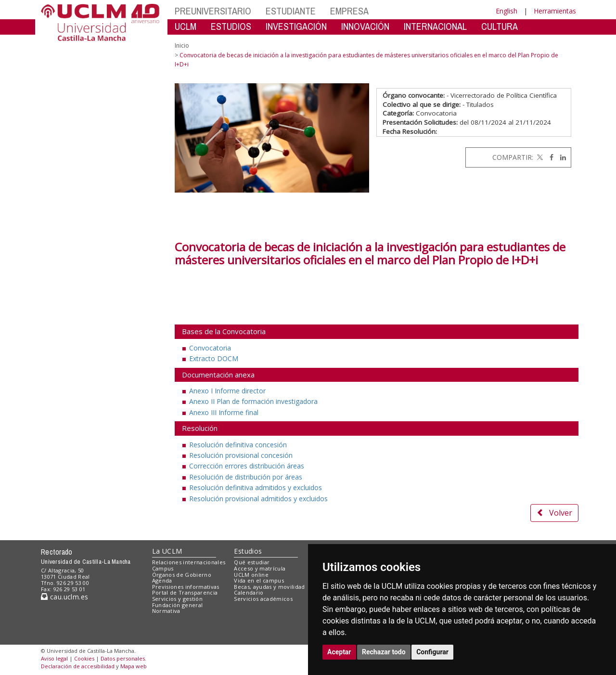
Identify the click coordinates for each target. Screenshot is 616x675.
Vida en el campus (259, 580)
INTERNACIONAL (435, 26)
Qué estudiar (252, 562)
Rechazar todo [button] (384, 652)
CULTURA (500, 26)
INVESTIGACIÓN (296, 26)
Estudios (248, 551)
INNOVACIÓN (365, 26)
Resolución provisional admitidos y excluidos (258, 499)
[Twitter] (539, 157)
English (507, 11)
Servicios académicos (263, 599)
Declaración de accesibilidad (78, 666)
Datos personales (123, 658)
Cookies (84, 658)
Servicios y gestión (177, 599)
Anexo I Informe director (227, 391)
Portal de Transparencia (185, 592)
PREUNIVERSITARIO (213, 11)
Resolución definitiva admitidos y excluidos (256, 487)
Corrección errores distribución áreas (247, 466)
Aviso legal (54, 658)
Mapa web (134, 666)
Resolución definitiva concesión (238, 445)
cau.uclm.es (64, 597)
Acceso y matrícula (260, 568)
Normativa (166, 611)
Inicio (182, 45)
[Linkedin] (561, 157)
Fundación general (178, 605)
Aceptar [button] (339, 652)
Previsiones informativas (186, 587)
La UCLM (167, 551)
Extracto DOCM (214, 358)
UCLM (186, 26)
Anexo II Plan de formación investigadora (253, 401)
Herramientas (555, 11)
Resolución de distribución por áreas (246, 477)
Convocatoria (210, 348)
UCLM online (251, 575)
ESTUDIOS (231, 26)
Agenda (162, 580)
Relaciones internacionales (189, 562)
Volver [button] (554, 513)
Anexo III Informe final (224, 412)
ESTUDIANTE (291, 11)
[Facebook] (549, 157)
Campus (163, 568)
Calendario (249, 592)
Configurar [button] (432, 652)
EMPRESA (349, 11)
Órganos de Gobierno (182, 575)
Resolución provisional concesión (241, 455)
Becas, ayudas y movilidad (269, 587)
